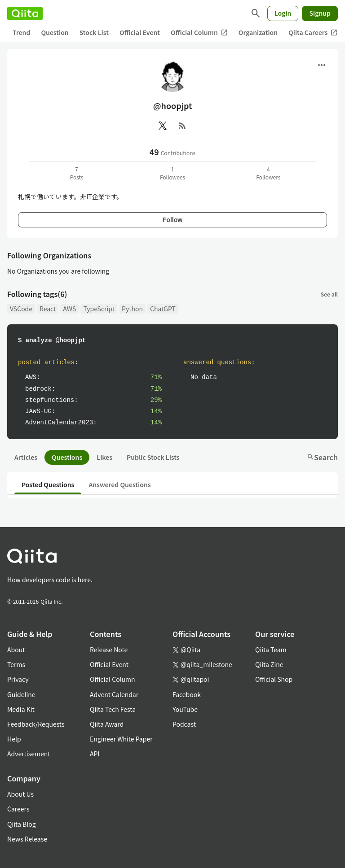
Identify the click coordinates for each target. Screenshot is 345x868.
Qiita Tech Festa (113, 709)
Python (132, 309)
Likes (104, 457)
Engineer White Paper (121, 739)
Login (283, 13)
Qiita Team (271, 650)
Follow (172, 220)
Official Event (140, 32)
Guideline (21, 694)
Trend (21, 32)
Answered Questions (119, 484)
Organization (258, 32)
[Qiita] (25, 13)
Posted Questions (48, 484)
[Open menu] (322, 65)
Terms (16, 664)
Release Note (109, 650)
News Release (27, 839)
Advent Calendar (114, 694)
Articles (26, 457)
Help (14, 739)
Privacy (18, 679)
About (16, 650)
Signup (320, 13)
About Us (20, 794)
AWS (69, 309)
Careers (18, 809)
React (48, 309)
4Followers (268, 173)
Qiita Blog (22, 824)
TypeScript (99, 309)
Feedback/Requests (36, 724)
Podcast (184, 724)
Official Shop (274, 679)
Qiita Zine (269, 664)
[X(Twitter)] (163, 126)
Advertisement (29, 754)
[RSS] (182, 126)
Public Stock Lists (153, 457)
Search (322, 457)
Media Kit (21, 709)
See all (329, 294)
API (95, 754)
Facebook (187, 694)
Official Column (199, 33)
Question (55, 32)
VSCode (21, 309)
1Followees (172, 173)
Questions (67, 457)
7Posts (77, 173)
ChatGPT (163, 309)
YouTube (185, 709)
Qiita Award (107, 724)
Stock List (94, 32)
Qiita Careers (313, 33)
